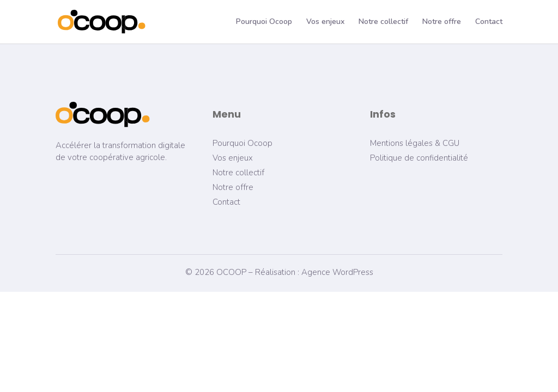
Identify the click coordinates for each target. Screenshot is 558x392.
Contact (489, 22)
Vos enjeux (325, 22)
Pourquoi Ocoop (264, 22)
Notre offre (442, 22)
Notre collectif (383, 22)
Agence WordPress (337, 272)
